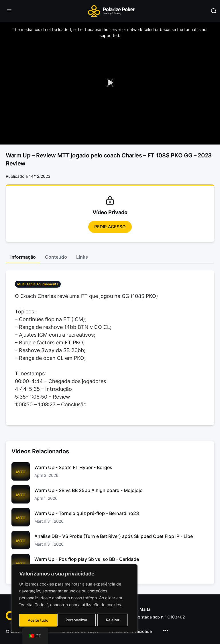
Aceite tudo (111, 620)
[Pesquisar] (214, 11)
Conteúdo (56, 257)
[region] (74, 599)
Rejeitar (75, 620)
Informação (23, 257)
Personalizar (39, 620)
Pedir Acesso (110, 227)
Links (82, 257)
